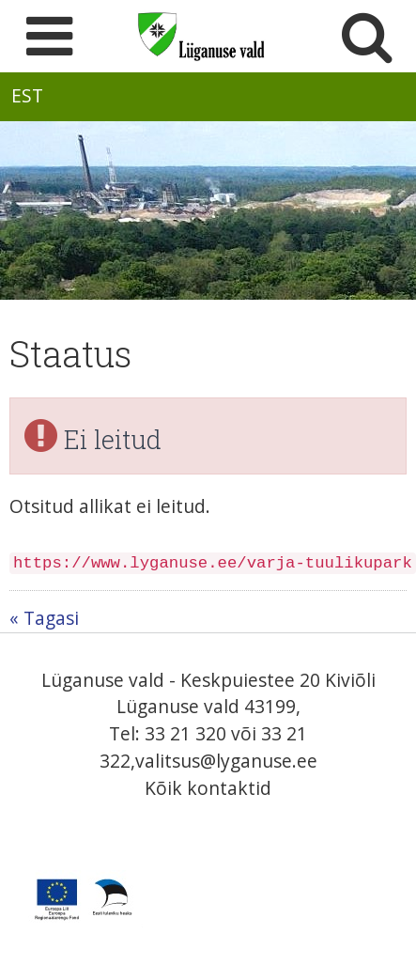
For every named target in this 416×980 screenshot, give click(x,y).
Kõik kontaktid (208, 788)
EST (27, 95)
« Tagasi (44, 618)
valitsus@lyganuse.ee (226, 761)
